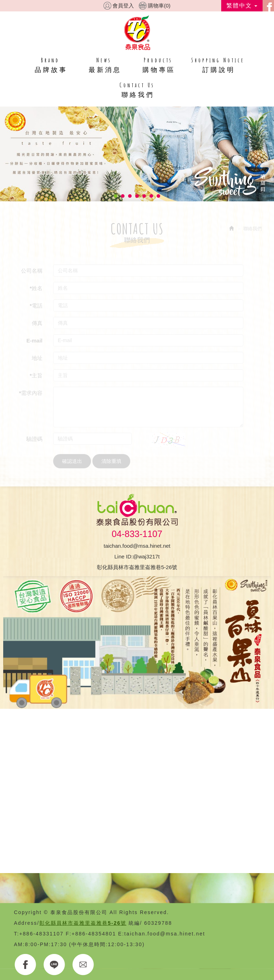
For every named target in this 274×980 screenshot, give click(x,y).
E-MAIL (83, 965)
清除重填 (111, 461)
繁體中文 (242, 6)
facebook (268, 6)
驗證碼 (34, 439)
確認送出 (72, 461)
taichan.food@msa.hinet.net (137, 546)
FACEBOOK (26, 965)
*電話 (36, 306)
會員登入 (123, 6)
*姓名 (36, 288)
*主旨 (36, 375)
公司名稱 (32, 271)
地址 (37, 358)
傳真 (37, 323)
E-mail (34, 341)
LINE (54, 965)
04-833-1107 (137, 534)
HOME (137, 32)
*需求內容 (31, 393)
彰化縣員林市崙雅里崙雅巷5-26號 (137, 567)
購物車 (159, 6)
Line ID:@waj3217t (137, 556)
